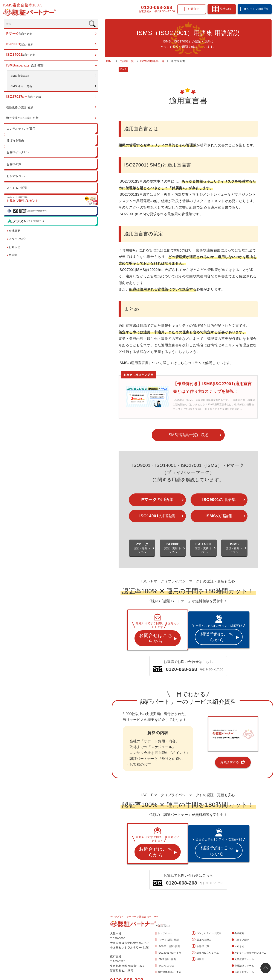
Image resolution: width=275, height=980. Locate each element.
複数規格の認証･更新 (21, 109)
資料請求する (206, 732)
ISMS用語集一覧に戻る (166, 412)
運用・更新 (22, 88)
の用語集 (123, 478)
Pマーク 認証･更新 (167, 898)
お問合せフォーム (243, 930)
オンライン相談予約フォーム (249, 911)
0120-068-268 (156, 8)
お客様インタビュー (20, 154)
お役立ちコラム (17, 178)
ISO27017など (165, 924)
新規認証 (20, 78)
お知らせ (14, 249)
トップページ (164, 892)
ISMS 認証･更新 (166, 918)
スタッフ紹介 (17, 241)
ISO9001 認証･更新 (168, 905)
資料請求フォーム (243, 924)
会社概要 (14, 233)
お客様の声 (15, 166)
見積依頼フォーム (243, 917)
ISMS (78, 70)
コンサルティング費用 (22, 131)
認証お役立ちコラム (205, 911)
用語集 (13, 257)
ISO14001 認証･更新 (168, 911)
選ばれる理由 (16, 142)
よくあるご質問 (17, 190)
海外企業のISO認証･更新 (23, 120)
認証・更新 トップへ (102, 526)
